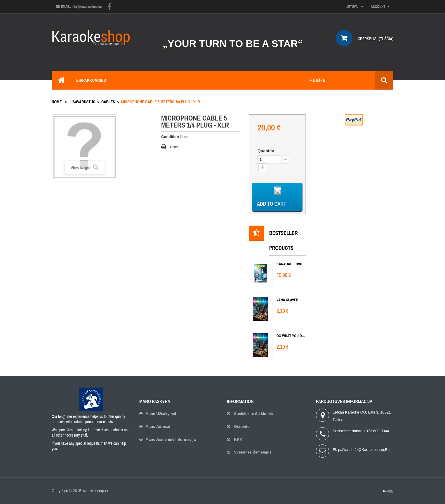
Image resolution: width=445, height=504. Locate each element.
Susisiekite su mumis (253, 414)
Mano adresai (158, 427)
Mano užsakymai (161, 414)
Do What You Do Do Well (291, 336)
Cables (108, 102)
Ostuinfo (241, 427)
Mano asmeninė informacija (171, 439)
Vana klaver (287, 300)
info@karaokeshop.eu (370, 450)
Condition (170, 137)
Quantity (266, 151)
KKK (238, 439)
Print (174, 147)
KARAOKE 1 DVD (289, 264)
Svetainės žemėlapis (252, 452)
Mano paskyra (155, 401)
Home (57, 102)
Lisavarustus (83, 102)
